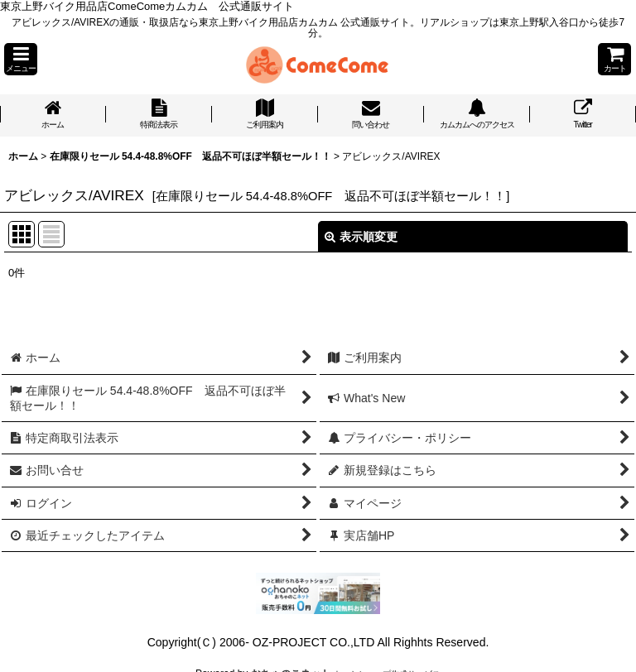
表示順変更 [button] (361, 237)
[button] (21, 59)
